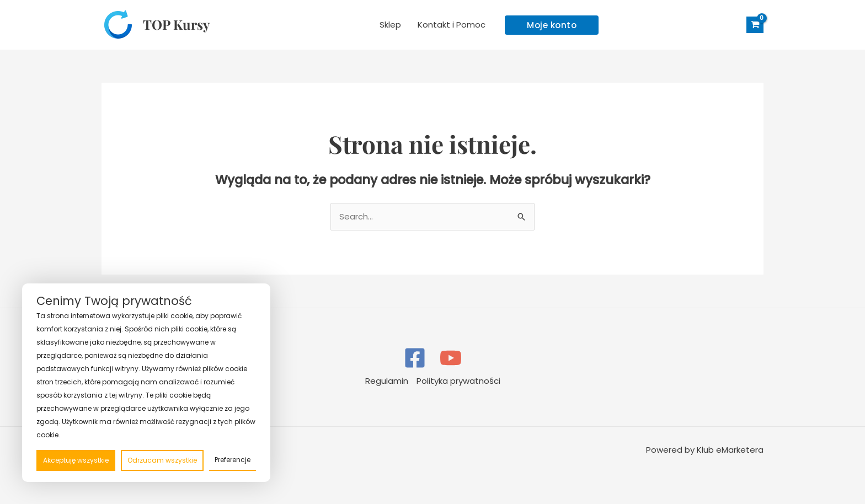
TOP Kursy (176, 24)
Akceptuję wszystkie (76, 460)
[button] (552, 25)
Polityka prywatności (458, 381)
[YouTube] (451, 358)
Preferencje (233, 460)
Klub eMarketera (730, 450)
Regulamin (387, 381)
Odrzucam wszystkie (162, 460)
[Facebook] (415, 358)
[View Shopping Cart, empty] (755, 25)
